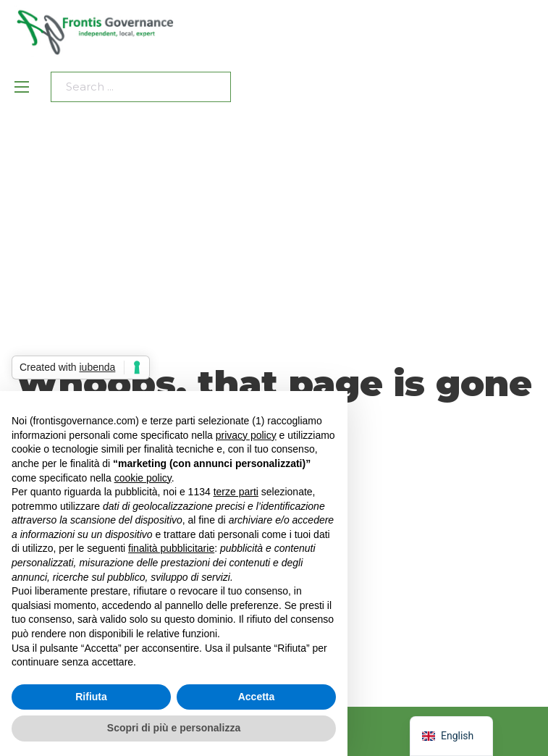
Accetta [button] (257, 697)
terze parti (236, 492)
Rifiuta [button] (91, 697)
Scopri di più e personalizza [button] (174, 728)
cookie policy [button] (143, 478)
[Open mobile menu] (22, 87)
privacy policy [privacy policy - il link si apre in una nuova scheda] (246, 435)
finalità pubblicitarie (171, 548)
